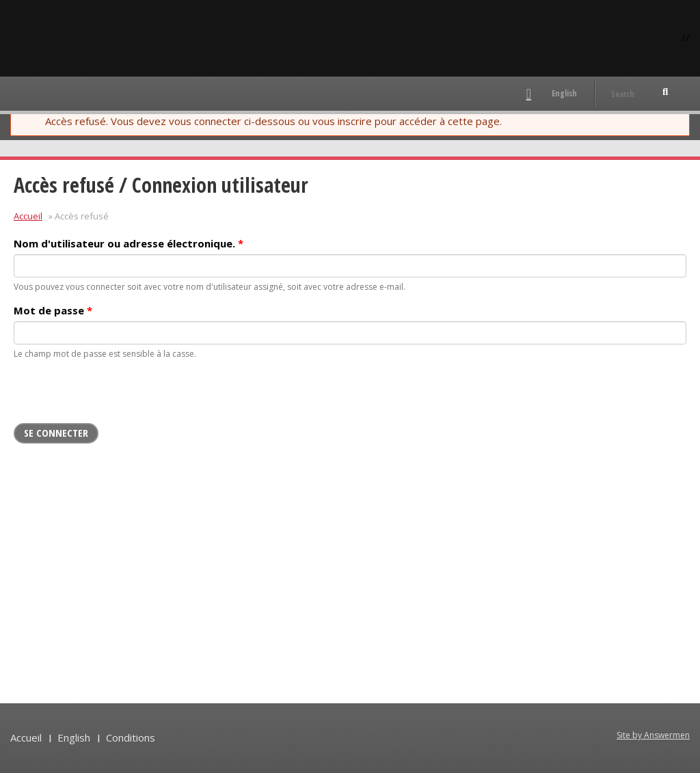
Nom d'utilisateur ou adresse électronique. (129, 243)
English (564, 93)
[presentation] (118, 396)
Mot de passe (53, 310)
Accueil (28, 216)
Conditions (131, 737)
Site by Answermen (653, 735)
